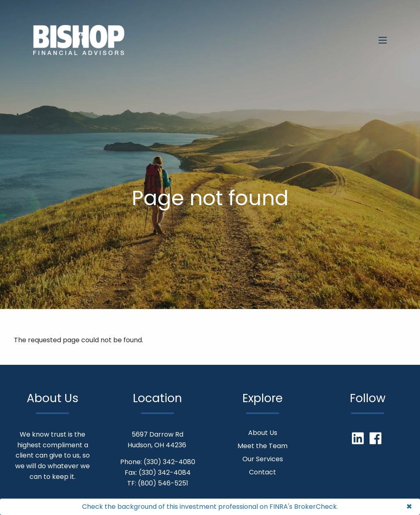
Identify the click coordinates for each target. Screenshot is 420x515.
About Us (263, 433)
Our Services (263, 459)
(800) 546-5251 (163, 483)
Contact (262, 472)
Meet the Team (262, 446)
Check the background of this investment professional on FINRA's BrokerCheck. (210, 507)
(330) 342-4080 (169, 462)
